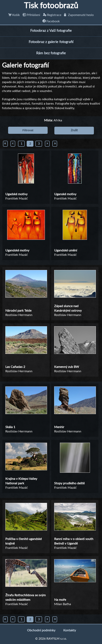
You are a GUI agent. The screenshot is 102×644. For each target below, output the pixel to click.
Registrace (52, 15)
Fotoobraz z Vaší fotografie (51, 31)
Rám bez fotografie (51, 53)
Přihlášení (31, 15)
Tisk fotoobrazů (51, 6)
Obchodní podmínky (41, 630)
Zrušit (74, 130)
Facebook (51, 21)
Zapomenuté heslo (79, 15)
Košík (14, 15)
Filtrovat (28, 130)
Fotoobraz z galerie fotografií (51, 42)
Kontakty (70, 630)
